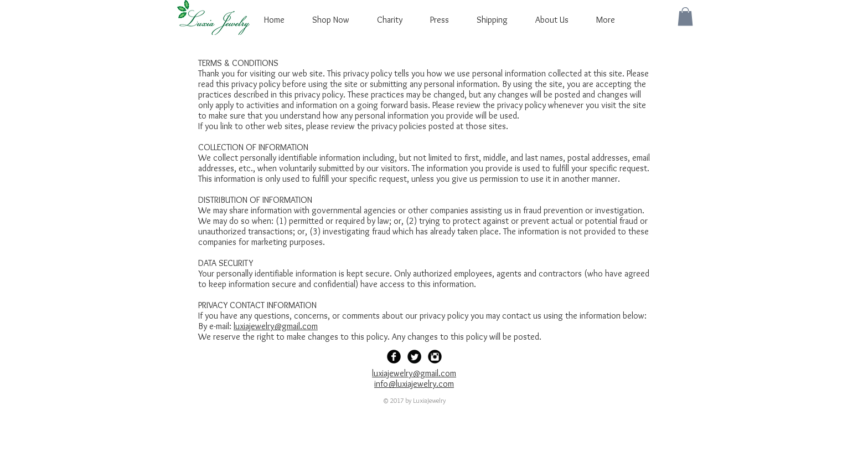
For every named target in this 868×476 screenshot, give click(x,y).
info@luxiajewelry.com (414, 384)
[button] (685, 16)
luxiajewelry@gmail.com (276, 326)
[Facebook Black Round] (394, 357)
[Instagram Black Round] (435, 357)
